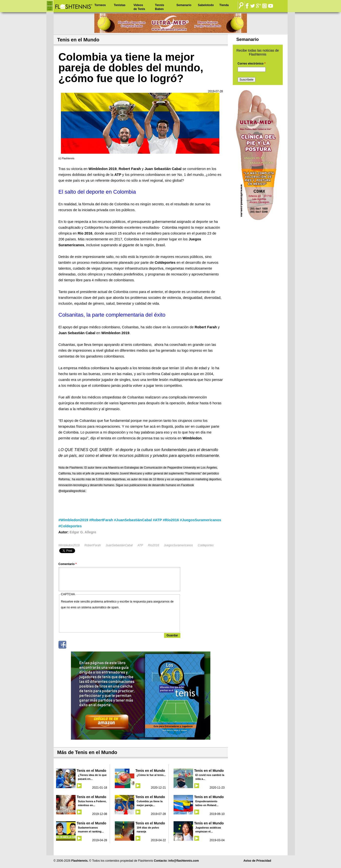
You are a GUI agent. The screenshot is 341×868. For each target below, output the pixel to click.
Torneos (100, 5)
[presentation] (98, 620)
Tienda (224, 5)
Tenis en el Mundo (92, 771)
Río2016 (153, 545)
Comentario (68, 564)
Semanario (184, 5)
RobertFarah (93, 545)
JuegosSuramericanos (178, 545)
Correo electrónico (252, 64)
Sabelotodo (206, 5)
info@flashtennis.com (184, 861)
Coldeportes (206, 545)
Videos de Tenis (139, 7)
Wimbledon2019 (69, 545)
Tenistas (120, 5)
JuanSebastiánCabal (119, 545)
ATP (140, 545)
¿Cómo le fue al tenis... (151, 775)
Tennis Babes (160, 7)
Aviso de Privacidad (257, 861)
